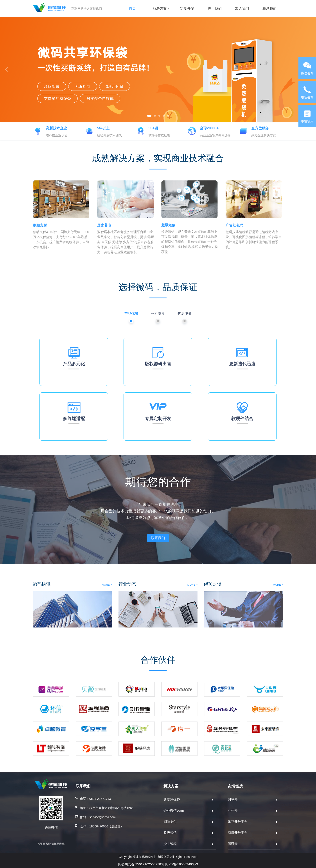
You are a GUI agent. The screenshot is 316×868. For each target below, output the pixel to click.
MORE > (52, 585)
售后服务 (185, 314)
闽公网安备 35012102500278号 (141, 864)
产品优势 (131, 314)
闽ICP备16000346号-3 (181, 864)
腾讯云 (233, 844)
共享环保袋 (172, 799)
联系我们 (269, 8)
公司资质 (158, 314)
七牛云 (233, 810)
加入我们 (242, 8)
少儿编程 (170, 844)
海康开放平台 (238, 833)
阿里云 (233, 799)
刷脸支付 (170, 822)
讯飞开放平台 (238, 822)
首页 (132, 8)
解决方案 (162, 8)
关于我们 (215, 8)
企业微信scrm (174, 810)
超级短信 (170, 833)
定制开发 (187, 8)
